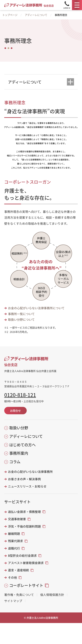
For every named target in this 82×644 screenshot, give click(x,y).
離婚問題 (14, 534)
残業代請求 (15, 541)
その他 (12, 577)
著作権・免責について (19, 595)
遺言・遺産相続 (18, 570)
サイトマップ (13, 601)
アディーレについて (36, 15)
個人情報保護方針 (52, 595)
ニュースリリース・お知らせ (27, 486)
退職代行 (14, 548)
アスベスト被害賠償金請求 (26, 563)
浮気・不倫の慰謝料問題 (24, 526)
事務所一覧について (21, 314)
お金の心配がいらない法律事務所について (36, 308)
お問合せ (15, 411)
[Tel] (67, 5)
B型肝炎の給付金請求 (22, 555)
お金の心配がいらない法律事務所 (30, 472)
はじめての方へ (22, 445)
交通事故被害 (17, 519)
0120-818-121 (20, 395)
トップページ (10, 15)
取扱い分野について (21, 319)
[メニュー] (77, 5)
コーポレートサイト (26, 585)
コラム (15, 462)
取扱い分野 (19, 428)
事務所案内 (19, 453)
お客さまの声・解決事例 (24, 479)
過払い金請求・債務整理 (24, 512)
